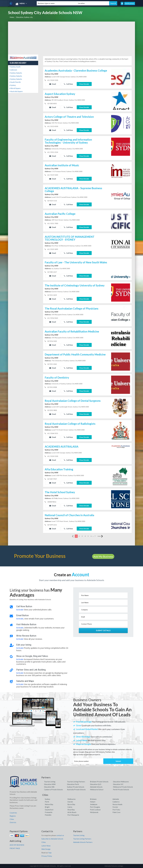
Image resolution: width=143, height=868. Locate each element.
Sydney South (15, 67)
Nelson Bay (49, 804)
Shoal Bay (71, 810)
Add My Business (103, 556)
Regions (13, 816)
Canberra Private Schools (53, 790)
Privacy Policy (47, 856)
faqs (50, 853)
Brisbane (93, 799)
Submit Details (103, 630)
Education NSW (50, 784)
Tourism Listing (50, 782)
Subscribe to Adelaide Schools (52, 839)
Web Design (46, 849)
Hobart (93, 802)
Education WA (49, 787)
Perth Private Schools (121, 790)
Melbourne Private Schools (123, 787)
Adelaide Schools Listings (114, 866)
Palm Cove (116, 812)
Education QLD (96, 784)
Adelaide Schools (96, 787)
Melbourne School (97, 790)
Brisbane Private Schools (99, 782)
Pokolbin (48, 815)
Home (12, 17)
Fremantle (49, 812)
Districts (13, 822)
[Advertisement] (71, 38)
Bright (47, 807)
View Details (84, 84)
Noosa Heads (117, 804)
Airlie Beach (72, 812)
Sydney (13, 85)
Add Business (130, 3)
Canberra (116, 802)
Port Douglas (95, 807)
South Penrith (15, 82)
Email (53, 84)
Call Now (68, 84)
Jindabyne (94, 804)
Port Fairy (116, 810)
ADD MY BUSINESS (17, 845)
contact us (60, 835)
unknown (13, 70)
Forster (115, 807)
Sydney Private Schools (76, 787)
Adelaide (116, 799)
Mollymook (94, 812)
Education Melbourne (121, 782)
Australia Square (16, 91)
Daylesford (49, 810)
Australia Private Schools (76, 790)
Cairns (70, 807)
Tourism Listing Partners (76, 782)
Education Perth (73, 784)
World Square (15, 88)
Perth (47, 802)
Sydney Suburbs (16, 73)
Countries (13, 813)
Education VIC (118, 784)
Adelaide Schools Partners (83, 842)
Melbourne (71, 799)
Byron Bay (71, 804)
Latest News (46, 846)
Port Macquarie (73, 815)
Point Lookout (95, 810)
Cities (12, 819)
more (100, 536)
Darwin (70, 802)
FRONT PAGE (15, 848)
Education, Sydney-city (24, 17)
